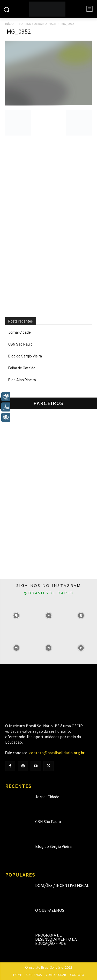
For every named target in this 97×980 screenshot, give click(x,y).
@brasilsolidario (49, 593)
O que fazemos (50, 910)
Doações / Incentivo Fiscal (62, 885)
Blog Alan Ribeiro (22, 380)
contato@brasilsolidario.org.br (57, 753)
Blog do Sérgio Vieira (25, 356)
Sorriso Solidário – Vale (37, 24)
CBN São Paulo (20, 344)
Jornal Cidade (20, 332)
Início (9, 24)
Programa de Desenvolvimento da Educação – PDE (56, 939)
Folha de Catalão (22, 368)
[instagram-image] (16, 615)
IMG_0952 (18, 31)
